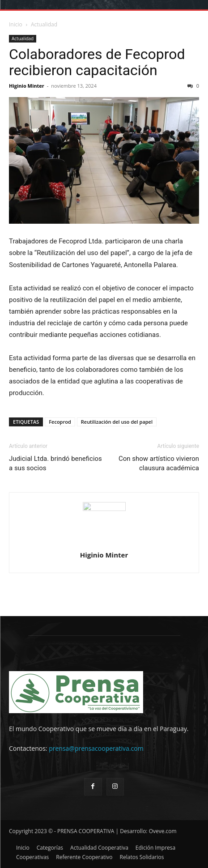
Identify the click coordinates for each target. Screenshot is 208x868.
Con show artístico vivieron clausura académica (159, 463)
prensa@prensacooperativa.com (96, 748)
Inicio (16, 24)
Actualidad (44, 24)
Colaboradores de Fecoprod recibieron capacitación (97, 62)
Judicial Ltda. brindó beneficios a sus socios (55, 463)
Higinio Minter (27, 86)
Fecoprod (60, 422)
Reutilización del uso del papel (117, 422)
